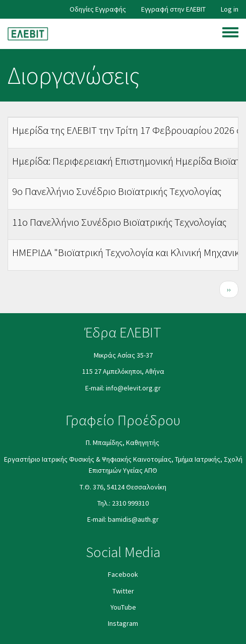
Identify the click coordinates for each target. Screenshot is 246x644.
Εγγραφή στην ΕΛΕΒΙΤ (173, 9)
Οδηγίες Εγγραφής (98, 9)
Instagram (123, 623)
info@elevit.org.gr (133, 388)
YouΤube (123, 607)
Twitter (123, 591)
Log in (230, 9)
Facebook (123, 574)
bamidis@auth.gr (133, 519)
